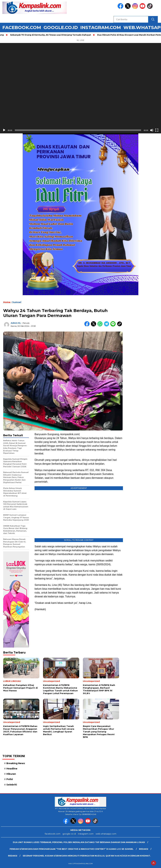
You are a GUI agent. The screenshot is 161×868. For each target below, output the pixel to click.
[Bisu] (152, 130)
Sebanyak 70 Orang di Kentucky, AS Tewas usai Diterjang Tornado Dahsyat (52, 35)
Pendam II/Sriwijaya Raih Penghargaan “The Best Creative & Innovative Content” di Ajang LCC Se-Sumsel (72, 849)
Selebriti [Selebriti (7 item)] (12, 785)
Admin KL (16, 323)
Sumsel (17, 302)
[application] (80, 88)
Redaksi (144, 849)
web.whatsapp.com (106, 834)
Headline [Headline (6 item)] (12, 769)
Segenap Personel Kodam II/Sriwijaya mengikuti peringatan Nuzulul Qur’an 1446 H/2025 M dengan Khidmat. (87, 856)
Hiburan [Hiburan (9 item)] (11, 774)
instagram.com (101, 27)
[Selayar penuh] (157, 130)
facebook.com (22, 27)
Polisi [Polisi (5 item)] (10, 779)
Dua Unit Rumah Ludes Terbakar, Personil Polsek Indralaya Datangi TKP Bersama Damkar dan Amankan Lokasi (79, 842)
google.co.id (61, 27)
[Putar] (4, 130)
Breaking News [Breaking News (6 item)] (16, 763)
